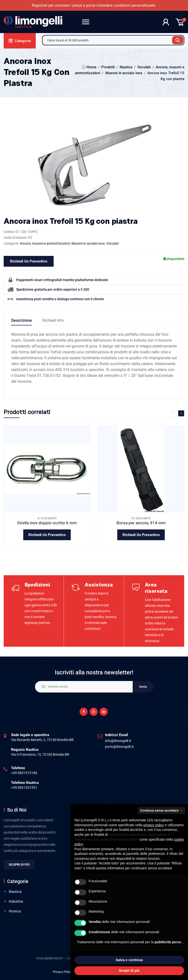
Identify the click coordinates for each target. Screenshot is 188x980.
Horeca (15, 911)
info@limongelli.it (118, 741)
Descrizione (22, 320)
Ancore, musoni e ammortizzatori (45, 243)
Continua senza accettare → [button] (161, 810)
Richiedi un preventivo (29, 261)
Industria (16, 901)
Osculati (144, 67)
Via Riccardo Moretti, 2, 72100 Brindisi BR (42, 740)
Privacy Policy (62, 972)
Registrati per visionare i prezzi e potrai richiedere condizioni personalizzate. (94, 5)
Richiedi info (53, 320)
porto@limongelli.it (119, 747)
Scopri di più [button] (129, 970)
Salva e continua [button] (129, 960)
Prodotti (108, 67)
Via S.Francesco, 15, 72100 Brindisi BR (40, 754)
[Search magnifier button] (178, 40)
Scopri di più (19, 865)
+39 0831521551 (24, 788)
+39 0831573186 (24, 773)
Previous (174, 413)
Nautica (126, 67)
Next (181, 413)
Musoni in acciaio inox (124, 73)
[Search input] (109, 40)
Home (91, 67)
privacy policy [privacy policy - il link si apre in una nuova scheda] (154, 825)
